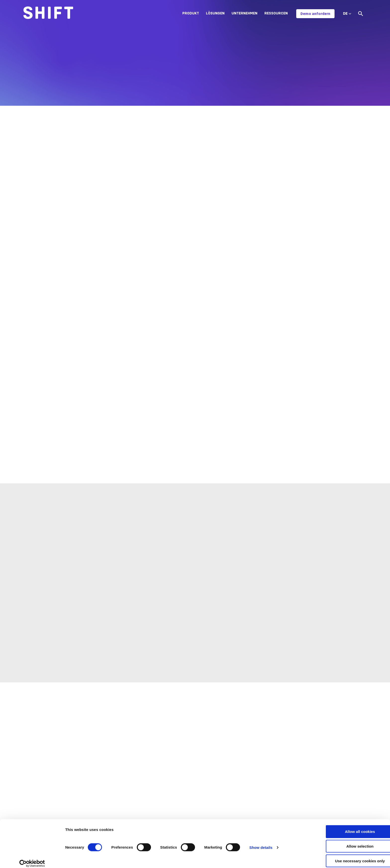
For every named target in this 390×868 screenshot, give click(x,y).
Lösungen (215, 13)
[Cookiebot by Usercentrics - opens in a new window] (32, 858)
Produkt (191, 13)
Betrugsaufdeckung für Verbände (200, 792)
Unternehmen (244, 13)
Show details (261, 842)
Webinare (321, 801)
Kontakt (263, 801)
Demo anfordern (315, 14)
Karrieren (264, 775)
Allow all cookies (349, 826)
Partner (263, 783)
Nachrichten (323, 766)
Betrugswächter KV (105, 766)
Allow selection (348, 841)
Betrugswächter (103, 775)
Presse (319, 775)
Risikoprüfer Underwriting (110, 783)
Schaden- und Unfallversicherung (200, 766)
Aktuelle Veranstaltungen (334, 809)
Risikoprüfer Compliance (109, 801)
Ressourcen (276, 13)
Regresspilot (99, 792)
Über (260, 766)
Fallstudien (322, 792)
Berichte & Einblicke (329, 783)
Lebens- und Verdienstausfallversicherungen (209, 783)
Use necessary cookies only (348, 856)
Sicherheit (265, 792)
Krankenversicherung (190, 775)
